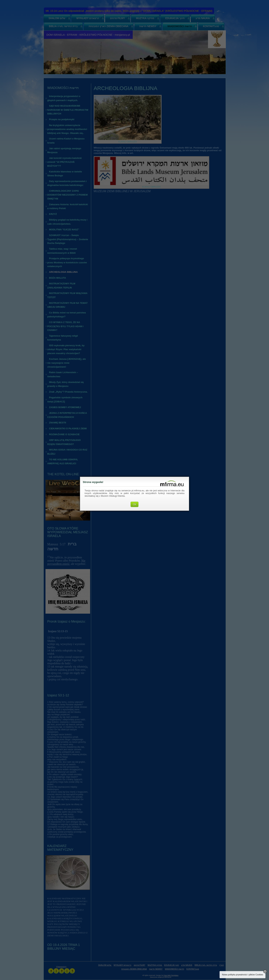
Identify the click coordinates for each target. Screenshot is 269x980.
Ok (134, 504)
